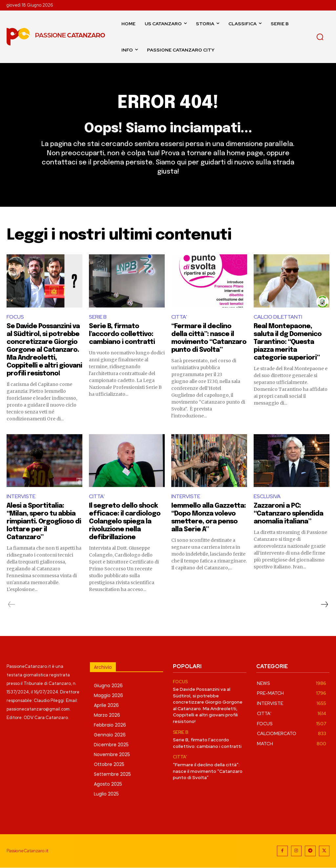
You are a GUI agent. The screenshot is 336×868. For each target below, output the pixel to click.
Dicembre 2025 (111, 745)
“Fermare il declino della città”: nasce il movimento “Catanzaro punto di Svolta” (208, 771)
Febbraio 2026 (110, 725)
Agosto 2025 (108, 784)
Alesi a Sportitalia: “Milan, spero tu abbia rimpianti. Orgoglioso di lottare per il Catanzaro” (44, 522)
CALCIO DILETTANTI (278, 317)
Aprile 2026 (106, 705)
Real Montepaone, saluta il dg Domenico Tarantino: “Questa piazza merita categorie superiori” (288, 342)
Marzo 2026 (107, 715)
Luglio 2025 (106, 794)
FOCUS (15, 317)
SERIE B (98, 317)
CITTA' (179, 317)
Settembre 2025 (112, 774)
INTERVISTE (21, 497)
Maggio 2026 (108, 695)
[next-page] (324, 604)
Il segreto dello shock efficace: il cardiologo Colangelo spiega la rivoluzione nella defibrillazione (125, 522)
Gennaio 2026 (110, 735)
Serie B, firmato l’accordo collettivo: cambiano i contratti (122, 334)
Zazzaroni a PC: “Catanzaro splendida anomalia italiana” (288, 514)
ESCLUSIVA (267, 497)
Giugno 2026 (108, 686)
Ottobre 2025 (109, 764)
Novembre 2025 (112, 754)
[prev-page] (12, 604)
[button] (320, 37)
